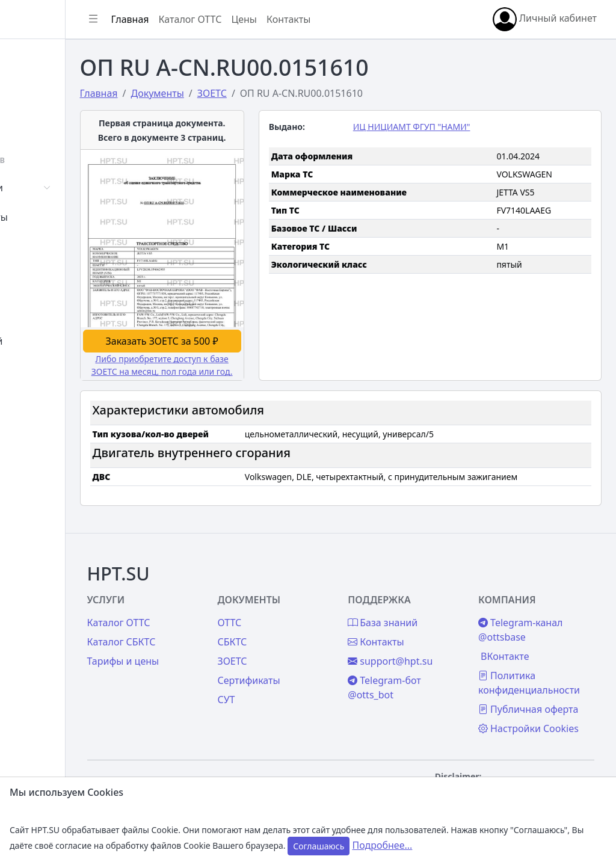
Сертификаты (55, 217)
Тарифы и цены (212, 607)
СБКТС (299, 588)
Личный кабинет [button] (545, 19)
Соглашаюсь (319, 846)
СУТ (33, 247)
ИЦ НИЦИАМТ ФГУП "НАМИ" (456, 127)
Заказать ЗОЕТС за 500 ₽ (236, 301)
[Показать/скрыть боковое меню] (182, 19)
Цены (37, 312)
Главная (43, 58)
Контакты (46, 371)
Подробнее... (382, 845)
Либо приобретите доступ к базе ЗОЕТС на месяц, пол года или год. (236, 332)
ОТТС (296, 568)
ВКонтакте (527, 602)
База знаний (53, 341)
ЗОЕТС (299, 607)
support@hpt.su (435, 607)
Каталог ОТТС (279, 19)
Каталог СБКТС (210, 588)
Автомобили (53, 188)
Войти (38, 88)
